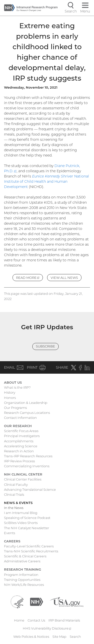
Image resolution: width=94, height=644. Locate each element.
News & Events (18, 503)
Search (75, 637)
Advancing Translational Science (30, 489)
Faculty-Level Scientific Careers (29, 546)
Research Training (23, 569)
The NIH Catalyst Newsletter (27, 528)
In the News (14, 508)
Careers (12, 541)
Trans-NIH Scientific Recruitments (31, 551)
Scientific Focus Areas (21, 431)
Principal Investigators (22, 436)
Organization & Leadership (26, 403)
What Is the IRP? (17, 387)
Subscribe (45, 346)
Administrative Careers (22, 561)
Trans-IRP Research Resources (28, 456)
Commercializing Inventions (27, 466)
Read (30, 278)
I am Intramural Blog (21, 513)
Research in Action (19, 451)
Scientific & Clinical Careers (25, 556)
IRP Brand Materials (64, 620)
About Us (13, 382)
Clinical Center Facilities (23, 479)
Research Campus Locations (27, 413)
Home (19, 620)
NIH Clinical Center (23, 474)
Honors (10, 398)
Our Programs (15, 408)
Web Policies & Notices (31, 637)
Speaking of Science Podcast (27, 518)
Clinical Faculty (16, 484)
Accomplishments (19, 441)
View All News (64, 278)
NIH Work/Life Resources (24, 585)
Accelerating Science (21, 446)
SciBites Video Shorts (21, 523)
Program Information (21, 575)
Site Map (59, 637)
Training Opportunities (22, 580)
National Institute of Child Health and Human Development (46, 181)
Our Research (18, 426)
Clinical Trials (14, 494)
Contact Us (36, 620)
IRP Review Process (19, 461)
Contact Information (20, 418)
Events (10, 533)
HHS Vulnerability (47, 628)
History (10, 392)
